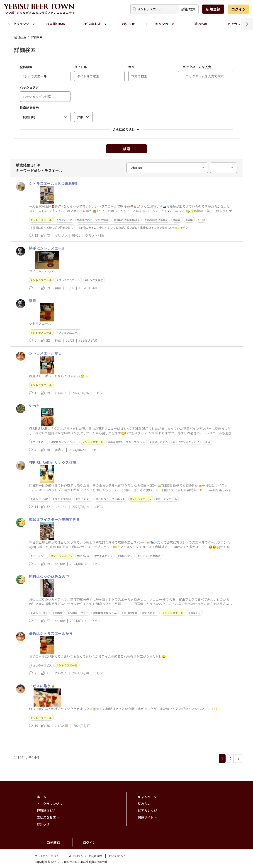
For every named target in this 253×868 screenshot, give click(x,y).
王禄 (202, 220)
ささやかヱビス (42, 665)
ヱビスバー (39, 442)
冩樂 (190, 220)
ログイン (238, 9)
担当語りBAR (56, 24)
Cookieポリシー (119, 856)
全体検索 (26, 67)
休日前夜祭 (130, 613)
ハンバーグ (65, 220)
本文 (131, 67)
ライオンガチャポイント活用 (192, 442)
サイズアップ (104, 556)
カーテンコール (167, 499)
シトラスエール (42, 220)
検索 (126, 149)
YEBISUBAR (40, 499)
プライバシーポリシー (48, 856)
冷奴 (178, 220)
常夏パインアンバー (65, 442)
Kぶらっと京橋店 (150, 556)
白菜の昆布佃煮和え (127, 220)
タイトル (80, 67)
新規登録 (213, 9)
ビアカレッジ (147, 810)
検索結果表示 (29, 108)
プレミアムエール (69, 280)
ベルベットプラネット (112, 499)
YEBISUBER (40, 613)
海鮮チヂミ (126, 556)
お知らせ (128, 24)
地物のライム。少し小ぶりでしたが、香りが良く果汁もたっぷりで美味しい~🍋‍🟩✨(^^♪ (134, 227)
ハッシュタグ (29, 87)
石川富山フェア (79, 613)
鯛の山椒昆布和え (157, 220)
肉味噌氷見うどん (106, 613)
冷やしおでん (160, 442)
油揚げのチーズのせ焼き (94, 220)
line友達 (84, 556)
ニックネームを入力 (197, 67)
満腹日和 (196, 613)
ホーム (20, 37)
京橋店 (58, 613)
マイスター (85, 499)
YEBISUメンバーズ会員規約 (85, 856)
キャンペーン (165, 24)
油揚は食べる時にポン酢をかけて (53, 227)
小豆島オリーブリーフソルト (127, 442)
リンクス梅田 (95, 280)
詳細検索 (188, 9)
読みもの (201, 24)
